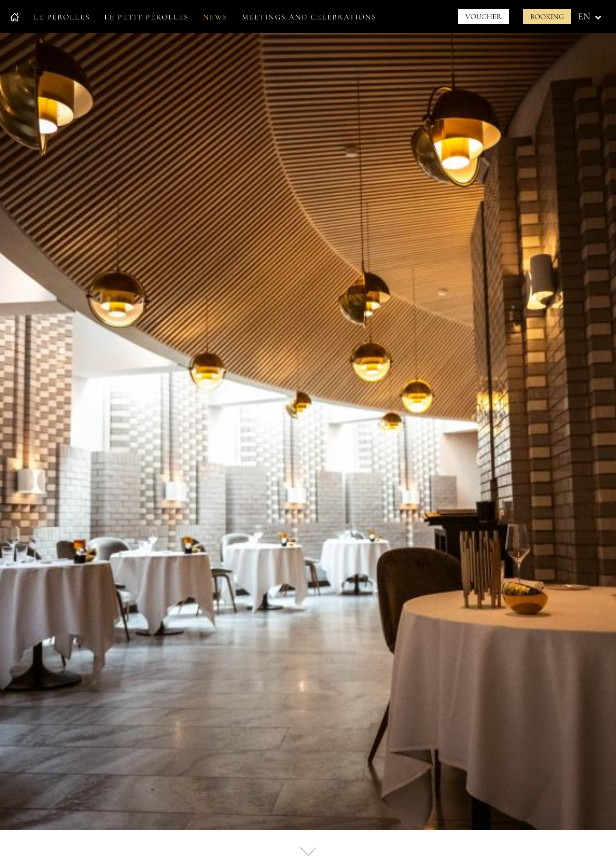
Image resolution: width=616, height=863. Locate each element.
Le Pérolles (62, 17)
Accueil (15, 17)
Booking (547, 17)
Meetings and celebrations (309, 17)
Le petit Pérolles (147, 17)
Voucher (483, 17)
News (215, 17)
